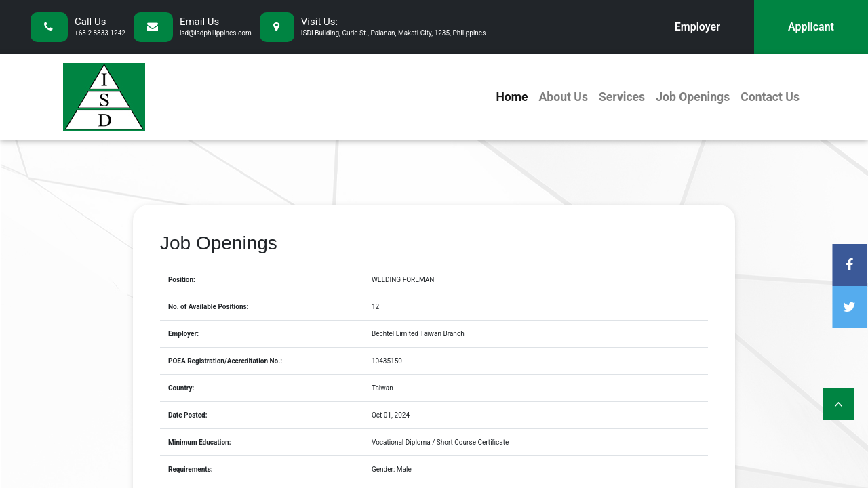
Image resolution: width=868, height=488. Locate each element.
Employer (697, 27)
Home (512, 97)
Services (622, 97)
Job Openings (693, 97)
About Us (563, 97)
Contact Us (770, 97)
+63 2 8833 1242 (100, 33)
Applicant (811, 27)
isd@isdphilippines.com (216, 33)
